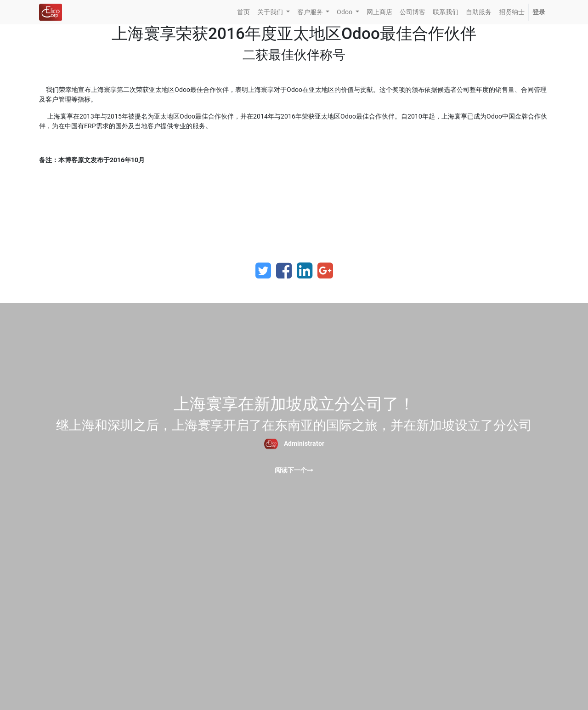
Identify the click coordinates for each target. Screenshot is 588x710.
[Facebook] (284, 271)
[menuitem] (243, 12)
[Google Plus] (325, 271)
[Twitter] (263, 271)
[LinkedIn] (305, 271)
